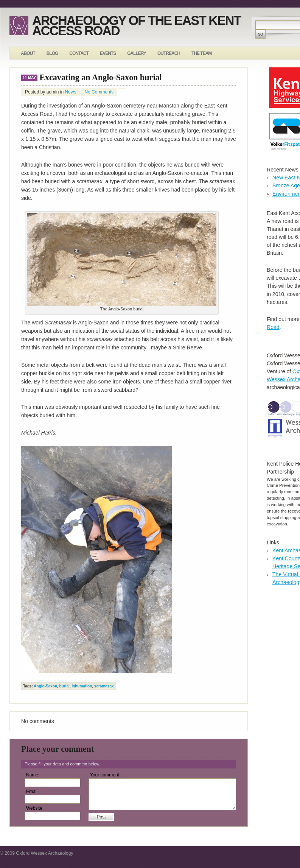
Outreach (169, 53)
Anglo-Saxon (45, 686)
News (70, 92)
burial (65, 686)
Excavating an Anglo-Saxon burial (101, 77)
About (28, 53)
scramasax (104, 686)
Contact (79, 53)
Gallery (137, 53)
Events (108, 53)
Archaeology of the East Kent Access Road (136, 26)
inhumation (82, 686)
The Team (201, 53)
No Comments (99, 92)
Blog (52, 53)
